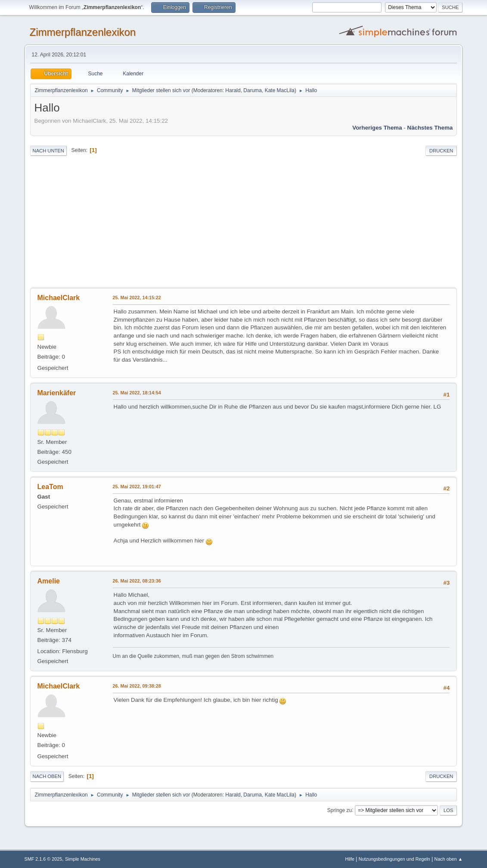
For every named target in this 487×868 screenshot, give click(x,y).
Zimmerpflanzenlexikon (83, 32)
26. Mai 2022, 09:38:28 (137, 686)
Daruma (253, 90)
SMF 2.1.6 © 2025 (43, 859)
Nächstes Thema (430, 128)
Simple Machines (83, 859)
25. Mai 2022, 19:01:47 (137, 487)
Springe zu (340, 810)
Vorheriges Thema (377, 128)
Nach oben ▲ (449, 859)
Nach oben (47, 776)
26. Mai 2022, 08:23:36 (137, 581)
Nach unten (48, 151)
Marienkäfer (57, 393)
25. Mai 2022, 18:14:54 (137, 393)
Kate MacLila (280, 90)
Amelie (49, 581)
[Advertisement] (244, 223)
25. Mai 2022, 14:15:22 (137, 298)
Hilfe (350, 859)
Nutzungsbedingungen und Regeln (394, 859)
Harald (233, 90)
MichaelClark (59, 298)
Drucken (441, 151)
